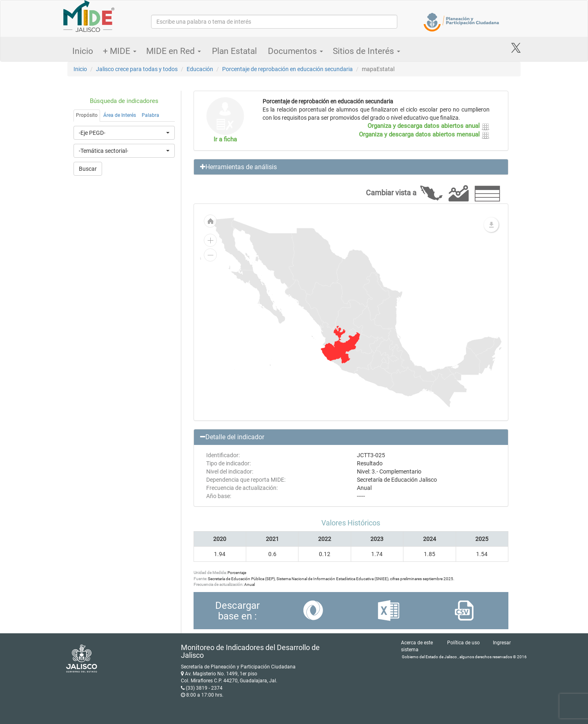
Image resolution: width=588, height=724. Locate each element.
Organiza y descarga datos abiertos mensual (424, 134)
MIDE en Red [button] (174, 51)
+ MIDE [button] (120, 51)
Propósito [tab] (87, 115)
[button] (351, 167)
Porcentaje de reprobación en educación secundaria (287, 69)
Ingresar (502, 643)
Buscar (88, 169)
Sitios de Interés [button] (366, 51)
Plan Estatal (234, 51)
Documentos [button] (295, 51)
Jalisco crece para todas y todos (137, 69)
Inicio (83, 51)
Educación (200, 69)
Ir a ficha (225, 139)
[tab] (351, 167)
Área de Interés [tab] (120, 115)
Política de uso (463, 643)
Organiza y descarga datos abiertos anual (429, 126)
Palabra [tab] (150, 115)
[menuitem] (340, 344)
